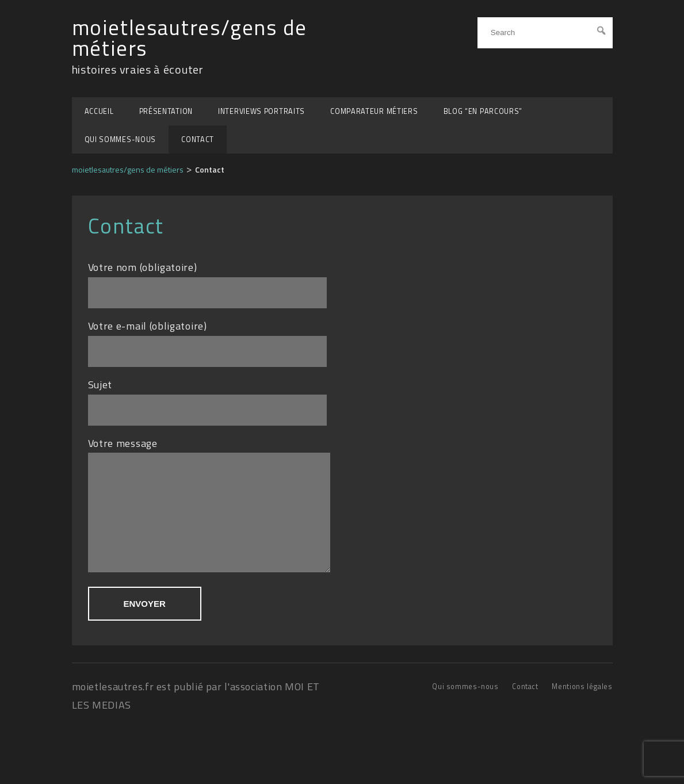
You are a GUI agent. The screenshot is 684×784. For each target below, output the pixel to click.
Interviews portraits (261, 111)
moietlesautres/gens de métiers (190, 38)
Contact (198, 139)
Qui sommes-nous (121, 139)
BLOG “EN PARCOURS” (483, 111)
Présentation (166, 111)
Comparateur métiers (374, 111)
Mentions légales (582, 704)
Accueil (99, 111)
